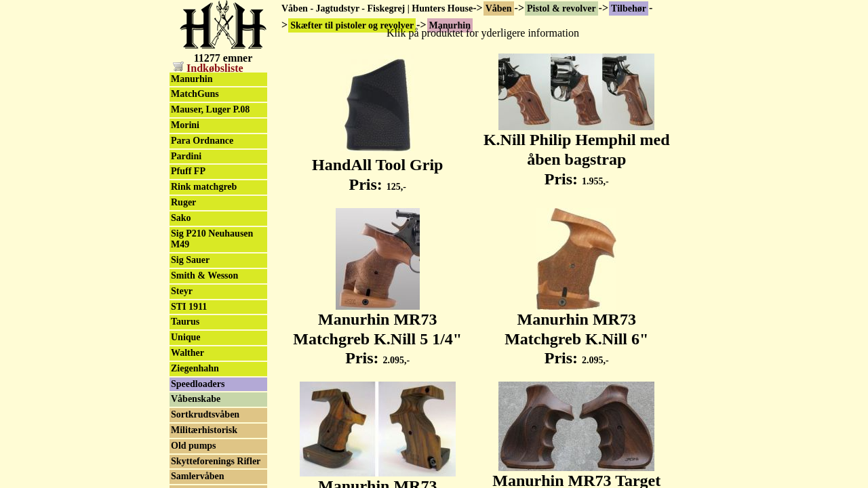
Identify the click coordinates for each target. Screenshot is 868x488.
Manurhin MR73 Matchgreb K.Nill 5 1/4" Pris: (377, 331)
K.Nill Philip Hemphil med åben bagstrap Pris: (577, 152)
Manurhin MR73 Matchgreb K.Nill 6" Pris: (576, 331)
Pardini (186, 156)
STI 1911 (189, 307)
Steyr (182, 291)
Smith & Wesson (204, 276)
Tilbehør (629, 8)
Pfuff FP (188, 171)
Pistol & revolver (561, 8)
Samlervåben (198, 476)
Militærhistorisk (204, 430)
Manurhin (192, 79)
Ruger (183, 202)
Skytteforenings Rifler (216, 461)
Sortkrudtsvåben (205, 414)
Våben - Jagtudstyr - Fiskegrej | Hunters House (377, 8)
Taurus (185, 322)
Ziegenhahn (195, 368)
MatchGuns (195, 94)
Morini (185, 125)
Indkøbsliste (208, 68)
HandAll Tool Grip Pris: (377, 167)
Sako (181, 218)
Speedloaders (198, 384)
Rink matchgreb (204, 187)
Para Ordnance (202, 141)
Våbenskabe (196, 399)
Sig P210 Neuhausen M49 (212, 239)
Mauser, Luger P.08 (210, 109)
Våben (499, 8)
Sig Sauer (190, 260)
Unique (186, 337)
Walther (188, 353)
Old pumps (194, 446)
